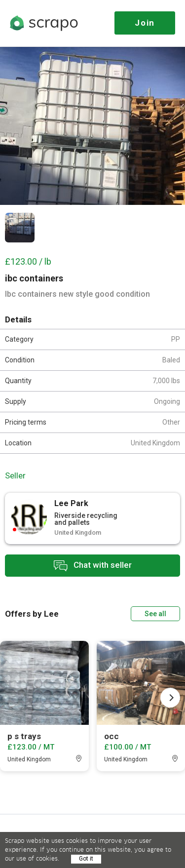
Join (145, 23)
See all (155, 614)
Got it (86, 859)
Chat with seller (93, 566)
